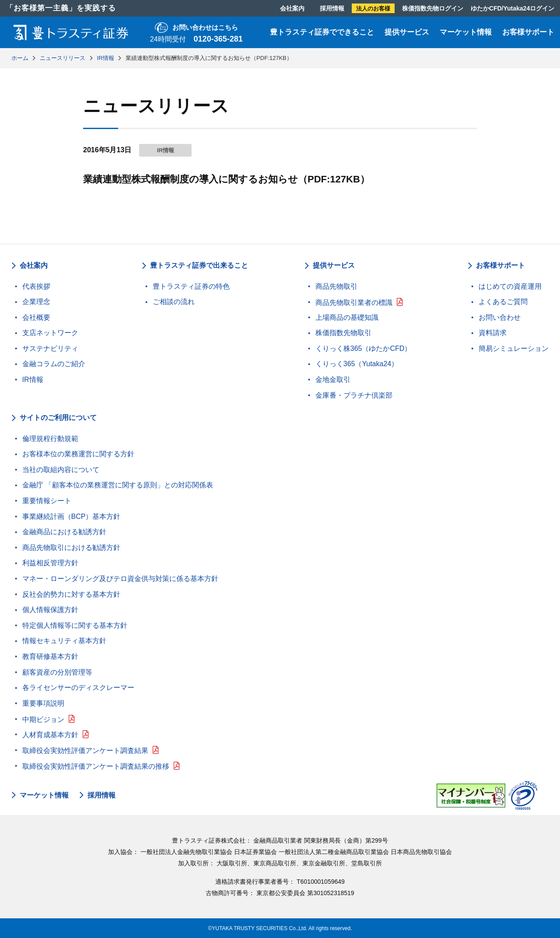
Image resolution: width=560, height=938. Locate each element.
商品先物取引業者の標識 (354, 303)
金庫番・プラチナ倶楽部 (354, 395)
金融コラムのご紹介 (54, 364)
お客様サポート (528, 32)
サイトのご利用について (58, 418)
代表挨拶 (36, 286)
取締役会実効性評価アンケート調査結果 (85, 751)
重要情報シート (47, 501)
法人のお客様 (373, 9)
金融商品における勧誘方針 (64, 532)
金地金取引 (333, 380)
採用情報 (332, 8)
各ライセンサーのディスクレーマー (78, 688)
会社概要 (36, 317)
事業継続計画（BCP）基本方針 (72, 516)
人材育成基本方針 (50, 735)
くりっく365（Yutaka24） (357, 364)
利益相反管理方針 (50, 563)
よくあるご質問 (503, 302)
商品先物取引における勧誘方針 (71, 548)
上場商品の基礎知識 (347, 317)
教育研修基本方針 (50, 656)
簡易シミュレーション (514, 348)
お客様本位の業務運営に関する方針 (78, 454)
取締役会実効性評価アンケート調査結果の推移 (96, 766)
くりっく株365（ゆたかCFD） (364, 348)
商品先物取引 (336, 286)
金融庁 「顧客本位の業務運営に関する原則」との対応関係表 (118, 485)
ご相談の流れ (174, 302)
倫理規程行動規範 (50, 439)
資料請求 (493, 333)
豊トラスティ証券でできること (322, 32)
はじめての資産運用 (510, 286)
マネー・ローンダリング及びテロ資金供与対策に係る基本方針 (120, 579)
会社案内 (292, 8)
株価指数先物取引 (343, 333)
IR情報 (33, 380)
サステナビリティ (50, 348)
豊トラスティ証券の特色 (191, 286)
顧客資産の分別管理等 (57, 672)
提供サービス (407, 32)
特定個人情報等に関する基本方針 (75, 625)
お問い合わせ (500, 317)
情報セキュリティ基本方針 (64, 641)
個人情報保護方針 (50, 610)
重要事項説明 (43, 703)
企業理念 (36, 302)
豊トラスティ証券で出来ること (199, 265)
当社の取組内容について (61, 470)
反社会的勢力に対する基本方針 (71, 594)
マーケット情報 (466, 32)
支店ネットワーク (50, 333)
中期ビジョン (43, 719)
